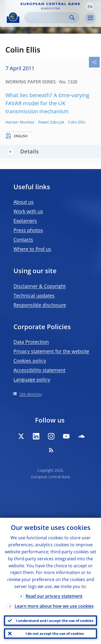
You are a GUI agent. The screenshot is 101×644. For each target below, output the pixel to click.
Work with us (28, 211)
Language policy (32, 379)
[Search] (48, 18)
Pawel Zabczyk (51, 122)
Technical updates (34, 295)
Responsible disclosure (40, 305)
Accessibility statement (39, 370)
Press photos (28, 230)
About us (24, 202)
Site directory (31, 394)
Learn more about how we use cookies (54, 606)
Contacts (23, 240)
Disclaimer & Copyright (40, 286)
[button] (90, 6)
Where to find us (32, 249)
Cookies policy (30, 361)
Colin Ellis (77, 122)
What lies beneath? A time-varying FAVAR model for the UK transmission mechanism (47, 103)
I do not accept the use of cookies (55, 634)
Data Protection (31, 342)
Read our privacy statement (54, 596)
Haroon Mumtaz (20, 122)
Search (72, 18)
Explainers (25, 221)
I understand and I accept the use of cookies (55, 621)
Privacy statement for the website (51, 351)
